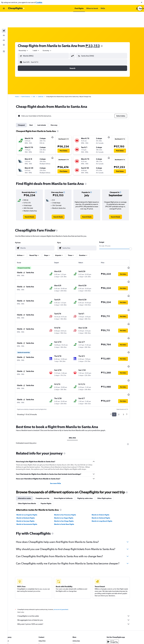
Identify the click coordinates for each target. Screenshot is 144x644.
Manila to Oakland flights (104, 480)
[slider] (134, 233)
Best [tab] (35, 110)
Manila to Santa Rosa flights (67, 486)
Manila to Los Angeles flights (30, 477)
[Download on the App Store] (116, 609)
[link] (33, 201)
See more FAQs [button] (59, 446)
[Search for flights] (4, 15)
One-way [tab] (57, 110)
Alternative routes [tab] (28, 460)
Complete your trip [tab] (46, 460)
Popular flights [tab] (49, 466)
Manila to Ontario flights (104, 477)
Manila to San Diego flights (67, 483)
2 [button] (122, 377)
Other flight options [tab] (108, 460)
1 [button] (118, 377)
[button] (142, 2)
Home (20, 81)
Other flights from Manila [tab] (30, 466)
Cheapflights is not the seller (77, 578)
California (44, 81)
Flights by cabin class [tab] (88, 460)
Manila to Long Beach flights (105, 483)
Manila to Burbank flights (29, 480)
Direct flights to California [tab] (67, 460)
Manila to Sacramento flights (30, 486)
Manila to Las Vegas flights (67, 480)
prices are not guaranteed (64, 572)
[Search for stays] (4, 20)
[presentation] (105, 31)
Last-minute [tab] (45, 110)
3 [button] (127, 377)
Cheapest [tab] (25, 110)
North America (29, 81)
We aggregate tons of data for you (77, 582)
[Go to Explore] (4, 29)
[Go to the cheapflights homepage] (16, 8)
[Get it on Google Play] (116, 604)
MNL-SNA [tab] (76, 400)
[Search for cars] (4, 25)
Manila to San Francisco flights (68, 477)
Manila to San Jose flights (29, 483)
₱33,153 (96, 30)
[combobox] (27, 35)
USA (37, 81)
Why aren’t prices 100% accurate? (77, 586)
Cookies (39, 2)
